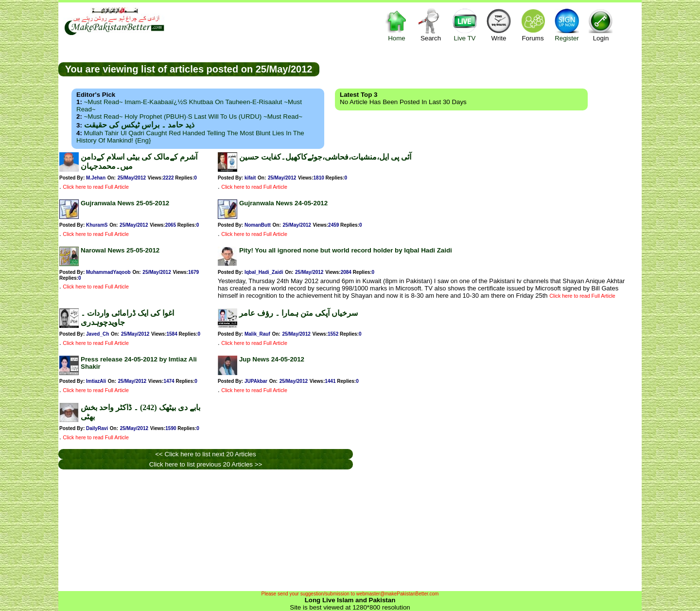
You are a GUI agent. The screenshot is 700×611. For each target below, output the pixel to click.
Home (397, 25)
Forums (533, 25)
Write (499, 25)
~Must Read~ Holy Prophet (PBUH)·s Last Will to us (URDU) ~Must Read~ (193, 117)
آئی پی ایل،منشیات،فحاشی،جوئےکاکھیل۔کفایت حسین (325, 157)
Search (431, 25)
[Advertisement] (480, 69)
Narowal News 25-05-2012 (120, 250)
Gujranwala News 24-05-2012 (283, 203)
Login (601, 25)
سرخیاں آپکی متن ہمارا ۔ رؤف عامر (298, 313)
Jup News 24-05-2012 (272, 359)
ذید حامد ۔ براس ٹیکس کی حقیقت (139, 125)
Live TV (465, 25)
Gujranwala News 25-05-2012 (125, 203)
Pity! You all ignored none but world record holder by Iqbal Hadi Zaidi (346, 250)
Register (567, 25)
